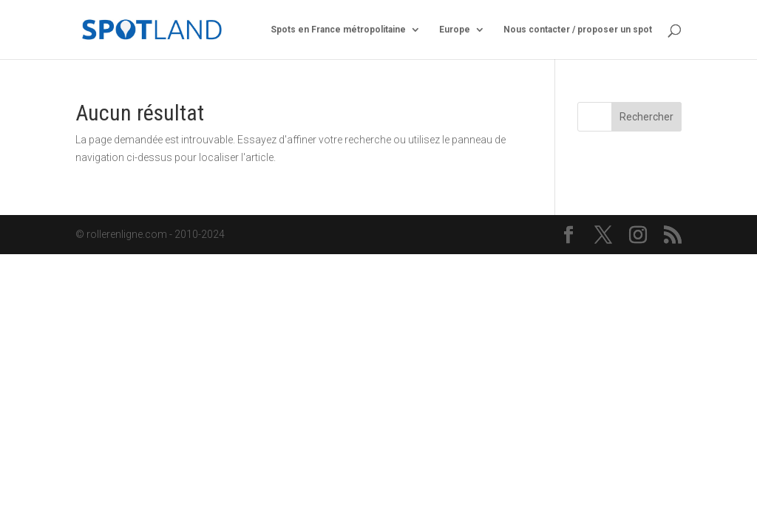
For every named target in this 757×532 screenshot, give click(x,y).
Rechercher (646, 117)
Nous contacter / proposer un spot (578, 30)
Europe (455, 30)
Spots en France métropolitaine (338, 30)
